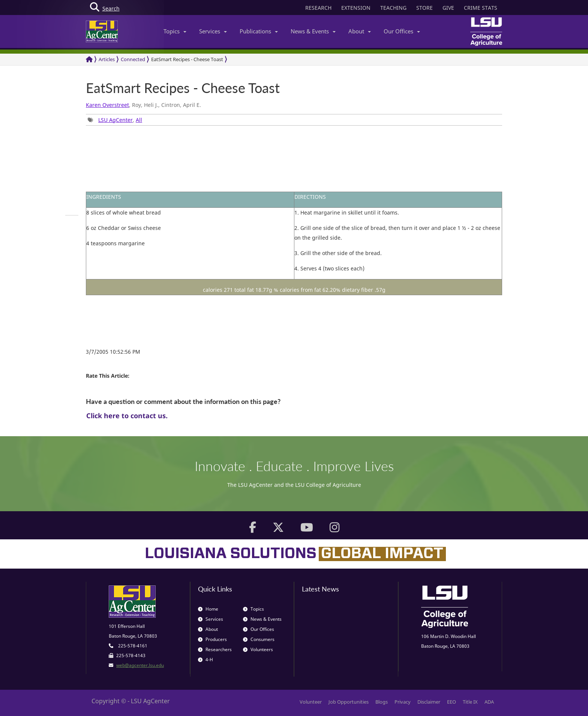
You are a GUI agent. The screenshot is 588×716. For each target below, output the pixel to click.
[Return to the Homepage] (89, 59)
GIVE (448, 8)
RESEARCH (318, 8)
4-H (205, 660)
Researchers (215, 649)
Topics (175, 31)
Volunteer (311, 702)
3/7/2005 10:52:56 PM (113, 352)
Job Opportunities (349, 702)
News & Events (313, 31)
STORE (424, 8)
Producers (212, 639)
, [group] (115, 120)
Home (208, 609)
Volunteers (258, 649)
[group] (72, 215)
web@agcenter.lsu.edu (140, 665)
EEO (451, 702)
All (139, 120)
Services (213, 31)
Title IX (470, 702)
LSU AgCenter (115, 120)
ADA (489, 702)
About (360, 31)
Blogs (382, 702)
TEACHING (393, 8)
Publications (259, 31)
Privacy (403, 702)
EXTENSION (356, 8)
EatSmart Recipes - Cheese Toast (187, 59)
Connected (133, 59)
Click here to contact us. (127, 416)
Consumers (259, 639)
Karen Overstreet (107, 105)
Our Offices (402, 31)
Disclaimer (429, 702)
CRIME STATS (481, 8)
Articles (107, 59)
